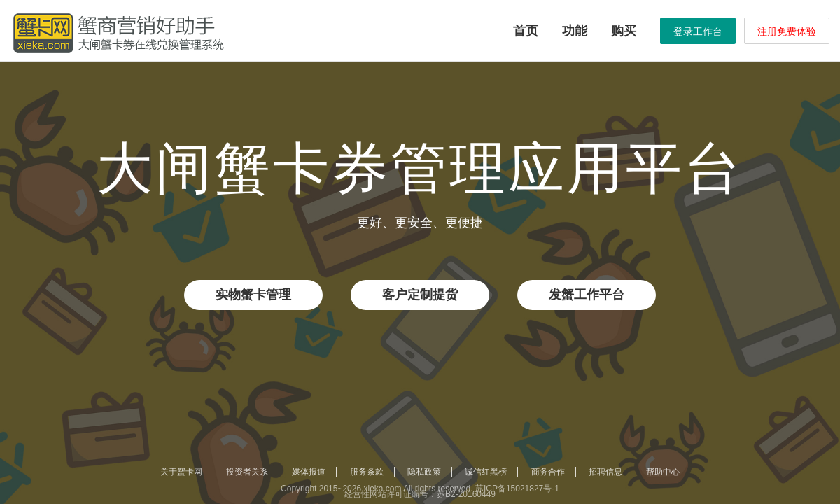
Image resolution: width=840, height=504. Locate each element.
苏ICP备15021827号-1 (517, 489)
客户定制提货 (420, 295)
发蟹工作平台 (587, 295)
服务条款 (367, 472)
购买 (624, 31)
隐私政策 (424, 472)
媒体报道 (309, 472)
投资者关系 (247, 472)
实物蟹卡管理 (253, 295)
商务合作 (548, 472)
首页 (526, 31)
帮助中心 (663, 472)
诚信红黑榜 (486, 472)
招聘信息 (605, 472)
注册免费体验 (787, 31)
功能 (575, 31)
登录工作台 (698, 31)
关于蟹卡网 (181, 472)
